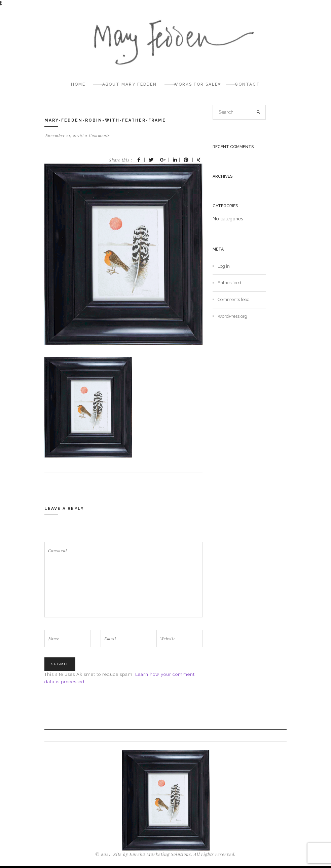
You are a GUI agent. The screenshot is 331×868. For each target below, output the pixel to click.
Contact (247, 84)
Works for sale (196, 84)
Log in (224, 266)
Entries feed (229, 283)
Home (78, 84)
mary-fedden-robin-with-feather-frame (105, 120)
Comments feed (234, 299)
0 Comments (97, 135)
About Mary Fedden (130, 84)
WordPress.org (232, 316)
